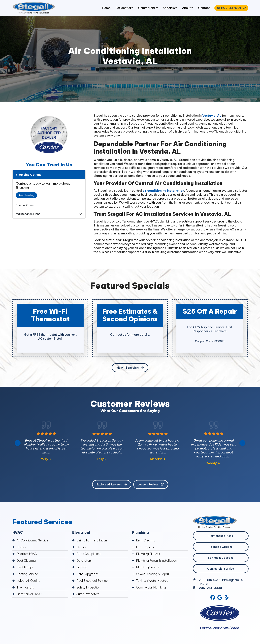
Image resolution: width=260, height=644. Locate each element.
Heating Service (27, 574)
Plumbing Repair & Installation (157, 561)
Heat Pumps (25, 568)
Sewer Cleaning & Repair (153, 574)
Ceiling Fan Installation (92, 541)
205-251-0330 (211, 588)
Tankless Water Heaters (153, 581)
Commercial (146, 8)
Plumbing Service (148, 568)
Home (105, 8)
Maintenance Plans (28, 215)
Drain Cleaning (146, 541)
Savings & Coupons (221, 558)
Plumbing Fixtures (148, 554)
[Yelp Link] (227, 598)
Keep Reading (26, 196)
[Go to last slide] (18, 444)
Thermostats (26, 587)
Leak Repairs (145, 548)
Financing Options (29, 175)
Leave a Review (151, 485)
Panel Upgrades (88, 574)
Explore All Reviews (112, 485)
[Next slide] (242, 444)
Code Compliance (89, 554)
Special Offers (25, 206)
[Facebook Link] (213, 598)
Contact (203, 8)
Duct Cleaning (26, 561)
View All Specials (130, 368)
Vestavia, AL (212, 116)
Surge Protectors (88, 594)
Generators (84, 561)
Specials (168, 8)
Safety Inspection (89, 587)
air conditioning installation (163, 191)
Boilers (21, 548)
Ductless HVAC (27, 554)
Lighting (82, 568)
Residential (122, 8)
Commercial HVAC (29, 594)
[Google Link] (220, 598)
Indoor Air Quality (29, 581)
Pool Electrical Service (92, 581)
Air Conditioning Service (33, 541)
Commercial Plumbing (151, 587)
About (185, 8)
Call (231, 8)
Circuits (82, 548)
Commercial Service (221, 569)
